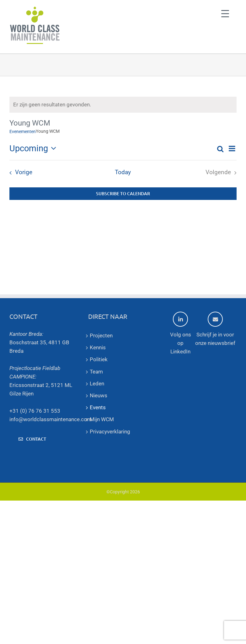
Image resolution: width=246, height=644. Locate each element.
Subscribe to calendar (123, 194)
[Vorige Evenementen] (19, 173)
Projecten (101, 335)
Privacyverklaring (110, 432)
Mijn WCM (102, 419)
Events (98, 407)
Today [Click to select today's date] (123, 172)
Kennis (98, 347)
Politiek (99, 359)
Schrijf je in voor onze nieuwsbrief (215, 329)
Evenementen (23, 131)
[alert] (123, 105)
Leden (97, 384)
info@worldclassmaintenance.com (51, 419)
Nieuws (99, 395)
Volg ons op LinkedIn (181, 333)
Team (96, 372)
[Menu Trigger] (225, 13)
